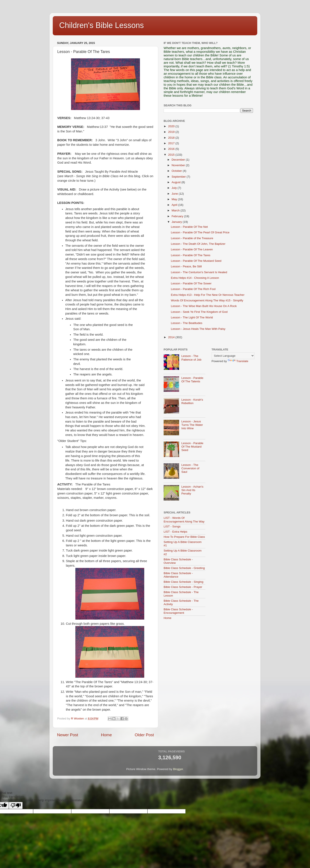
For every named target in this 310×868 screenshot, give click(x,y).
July (175, 188)
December (179, 160)
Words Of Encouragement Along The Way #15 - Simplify (207, 300)
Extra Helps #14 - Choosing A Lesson (195, 278)
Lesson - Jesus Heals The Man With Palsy (198, 329)
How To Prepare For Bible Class (184, 537)
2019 (172, 132)
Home (106, 735)
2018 (172, 138)
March (176, 210)
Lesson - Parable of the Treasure (192, 238)
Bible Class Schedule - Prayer (183, 587)
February (178, 216)
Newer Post (68, 735)
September (179, 177)
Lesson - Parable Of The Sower (191, 283)
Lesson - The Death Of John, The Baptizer (198, 244)
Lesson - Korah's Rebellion (192, 401)
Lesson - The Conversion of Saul (190, 468)
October (177, 171)
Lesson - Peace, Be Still (186, 266)
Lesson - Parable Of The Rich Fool (193, 289)
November (179, 165)
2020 (172, 126)
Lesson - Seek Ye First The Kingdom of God (199, 312)
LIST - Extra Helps (175, 532)
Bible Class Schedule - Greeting (184, 568)
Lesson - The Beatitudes (187, 323)
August (177, 182)
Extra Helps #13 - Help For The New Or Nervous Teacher (208, 295)
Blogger (178, 769)
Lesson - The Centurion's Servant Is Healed (199, 272)
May (175, 199)
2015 (172, 155)
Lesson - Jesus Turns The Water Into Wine (192, 425)
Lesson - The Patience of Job (191, 358)
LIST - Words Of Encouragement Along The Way (184, 520)
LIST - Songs (172, 526)
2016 (172, 149)
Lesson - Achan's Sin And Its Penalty (192, 490)
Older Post (144, 735)
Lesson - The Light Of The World (192, 317)
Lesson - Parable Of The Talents (192, 380)
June (175, 194)
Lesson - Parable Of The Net (189, 227)
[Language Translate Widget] (233, 356)
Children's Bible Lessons (102, 25)
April (175, 205)
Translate (238, 361)
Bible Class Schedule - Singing (184, 582)
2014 (172, 337)
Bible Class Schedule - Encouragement (178, 611)
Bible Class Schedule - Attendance (178, 575)
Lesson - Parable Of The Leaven (192, 249)
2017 (172, 143)
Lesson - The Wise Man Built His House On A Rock (204, 306)
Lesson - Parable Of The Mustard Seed (196, 261)
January (177, 222)
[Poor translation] (16, 805)
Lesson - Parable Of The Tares (191, 255)
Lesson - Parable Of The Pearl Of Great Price (200, 232)
